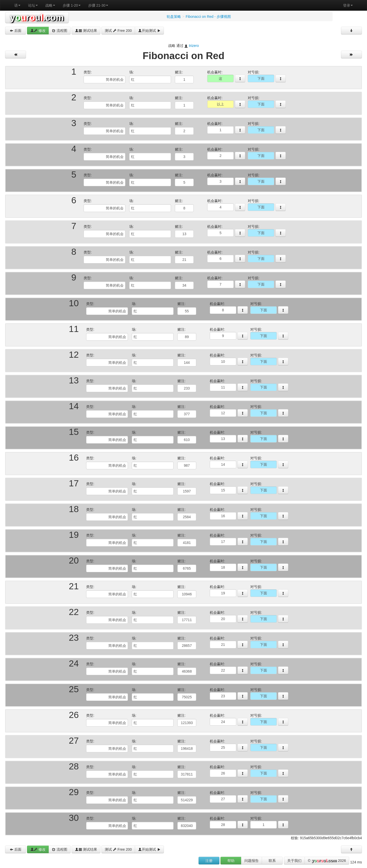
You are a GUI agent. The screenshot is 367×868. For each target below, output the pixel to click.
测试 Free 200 (118, 31)
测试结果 (86, 31)
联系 (272, 861)
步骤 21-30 (98, 5)
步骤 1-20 (72, 5)
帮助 (231, 861)
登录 (348, 5)
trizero (194, 46)
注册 (209, 861)
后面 (16, 31)
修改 (38, 31)
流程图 (60, 31)
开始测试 (149, 31)
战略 (50, 5)
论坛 (33, 5)
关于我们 (294, 861)
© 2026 (327, 861)
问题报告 (252, 861)
